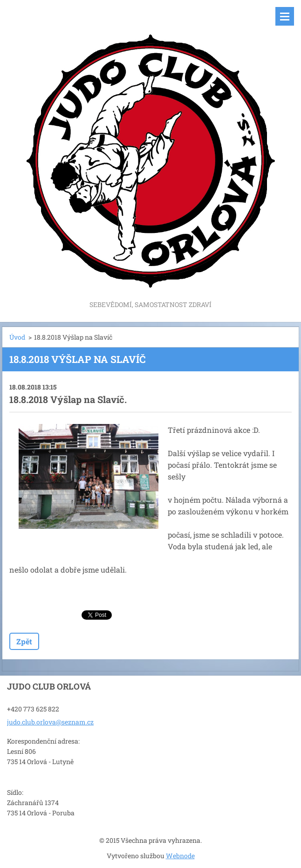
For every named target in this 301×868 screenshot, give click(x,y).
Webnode (180, 856)
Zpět (24, 641)
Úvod (17, 337)
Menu (285, 16)
